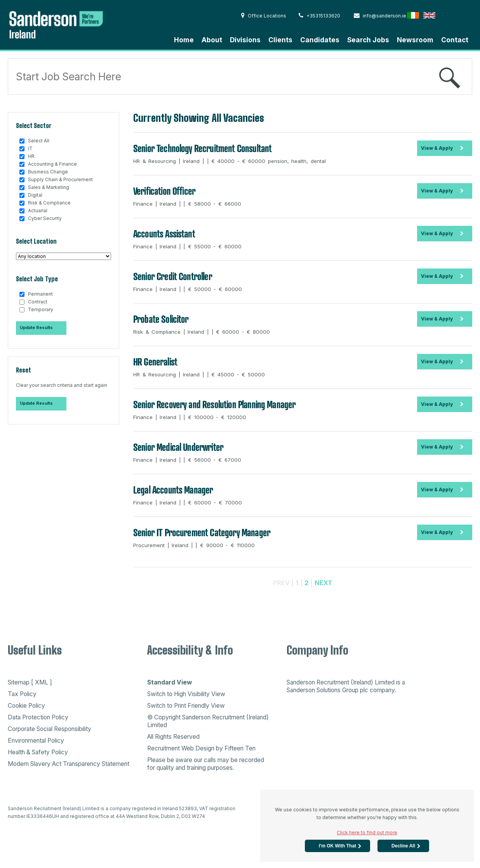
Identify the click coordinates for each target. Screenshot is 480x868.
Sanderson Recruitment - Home (66, 24)
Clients (280, 40)
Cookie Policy (26, 706)
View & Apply (437, 148)
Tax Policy (22, 694)
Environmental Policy (36, 741)
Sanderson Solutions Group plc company (341, 690)
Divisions (245, 40)
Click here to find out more (367, 832)
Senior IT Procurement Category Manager (202, 532)
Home (184, 40)
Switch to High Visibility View (186, 694)
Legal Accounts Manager (173, 490)
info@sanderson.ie (380, 16)
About (212, 40)
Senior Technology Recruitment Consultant (202, 148)
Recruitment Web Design (181, 748)
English (429, 15)
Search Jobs (368, 40)
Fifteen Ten (240, 748)
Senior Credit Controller (173, 276)
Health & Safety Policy (38, 752)
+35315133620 (319, 16)
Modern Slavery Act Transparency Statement (69, 764)
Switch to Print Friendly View (186, 706)
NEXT (323, 583)
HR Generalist (155, 362)
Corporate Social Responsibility (50, 729)
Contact (455, 40)
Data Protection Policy (38, 717)
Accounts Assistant (164, 234)
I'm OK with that (337, 846)
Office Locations (264, 16)
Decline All (403, 846)
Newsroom (415, 40)
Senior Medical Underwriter (178, 447)
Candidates (320, 40)
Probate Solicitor (161, 319)
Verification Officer (164, 191)
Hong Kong (446, 15)
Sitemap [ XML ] (30, 682)
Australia (462, 15)
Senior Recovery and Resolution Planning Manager (215, 404)
